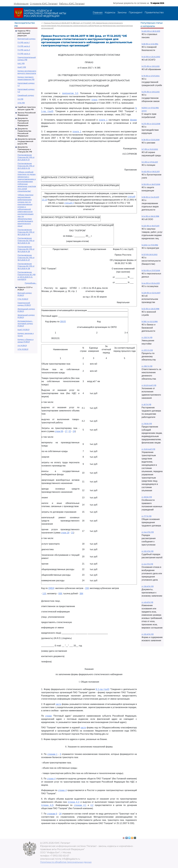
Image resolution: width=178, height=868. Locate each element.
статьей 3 (69, 203)
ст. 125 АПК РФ (148, 634)
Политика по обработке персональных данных (66, 862)
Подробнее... (31, 283)
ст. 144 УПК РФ (148, 532)
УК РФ (20, 99)
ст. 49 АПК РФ (147, 602)
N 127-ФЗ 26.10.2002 (150, 255)
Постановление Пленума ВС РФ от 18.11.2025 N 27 (26, 258)
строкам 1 (52, 754)
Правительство (154, 12)
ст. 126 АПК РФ (148, 586)
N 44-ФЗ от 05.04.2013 (151, 283)
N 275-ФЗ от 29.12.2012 (151, 92)
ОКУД (63, 322)
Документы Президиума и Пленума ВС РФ (25, 149)
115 (44, 594)
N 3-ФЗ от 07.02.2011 (150, 162)
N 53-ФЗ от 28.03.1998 (150, 309)
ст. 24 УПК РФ (147, 564)
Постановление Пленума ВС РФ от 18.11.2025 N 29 (26, 232)
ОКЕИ (51, 588)
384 (81, 594)
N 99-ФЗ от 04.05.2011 (150, 197)
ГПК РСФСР (23, 299)
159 (87, 588)
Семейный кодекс (26, 95)
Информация (21, 4)
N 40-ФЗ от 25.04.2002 (151, 57)
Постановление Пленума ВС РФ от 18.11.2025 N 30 (26, 240)
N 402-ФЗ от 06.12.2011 (151, 172)
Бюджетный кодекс (27, 39)
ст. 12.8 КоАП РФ (148, 449)
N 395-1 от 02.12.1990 (150, 322)
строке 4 (51, 779)
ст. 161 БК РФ (147, 497)
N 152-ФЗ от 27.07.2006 (151, 270)
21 (72, 533)
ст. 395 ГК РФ (147, 366)
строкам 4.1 (80, 805)
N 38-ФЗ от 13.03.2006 (151, 140)
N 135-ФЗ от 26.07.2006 (151, 184)
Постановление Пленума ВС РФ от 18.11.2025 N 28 (26, 266)
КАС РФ (21, 63)
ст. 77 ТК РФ (147, 516)
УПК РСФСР (23, 349)
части (58, 704)
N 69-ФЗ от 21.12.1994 (150, 44)
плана (94, 100)
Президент (136, 12)
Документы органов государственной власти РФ (27, 141)
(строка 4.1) (74, 802)
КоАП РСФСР (24, 330)
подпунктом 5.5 (70, 93)
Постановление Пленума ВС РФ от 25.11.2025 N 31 (26, 157)
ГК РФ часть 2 (24, 46)
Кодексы (110, 12)
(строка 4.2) (47, 805)
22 (70, 431)
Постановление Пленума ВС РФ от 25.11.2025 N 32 (26, 166)
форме (133, 120)
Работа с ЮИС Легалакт (72, 4)
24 (74, 431)
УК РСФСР (22, 346)
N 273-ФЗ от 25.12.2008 (151, 124)
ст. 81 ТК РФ (146, 404)
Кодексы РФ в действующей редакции (24, 33)
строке (48, 716)
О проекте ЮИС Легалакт (44, 4)
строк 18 (65, 533)
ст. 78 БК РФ (147, 424)
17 (66, 431)
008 (60, 594)
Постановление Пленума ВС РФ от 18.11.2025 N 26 (26, 249)
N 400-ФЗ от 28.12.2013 (151, 31)
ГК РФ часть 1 (24, 42)
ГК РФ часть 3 (24, 50)
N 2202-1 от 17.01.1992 (150, 245)
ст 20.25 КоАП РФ (149, 385)
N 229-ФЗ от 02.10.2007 (151, 293)
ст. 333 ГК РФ (147, 337)
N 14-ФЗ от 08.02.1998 (150, 216)
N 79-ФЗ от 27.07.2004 (151, 76)
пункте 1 (103, 120)
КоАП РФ (22, 67)
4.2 (92, 805)
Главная (98, 12)
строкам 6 (52, 814)
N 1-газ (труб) (102, 689)
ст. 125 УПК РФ (148, 551)
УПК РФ (21, 103)
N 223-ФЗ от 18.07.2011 (150, 226)
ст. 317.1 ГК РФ (147, 350)
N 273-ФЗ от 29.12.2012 (151, 66)
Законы (122, 12)
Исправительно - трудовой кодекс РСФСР (25, 323)
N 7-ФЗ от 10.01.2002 (150, 149)
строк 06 (59, 431)
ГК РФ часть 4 (24, 54)
